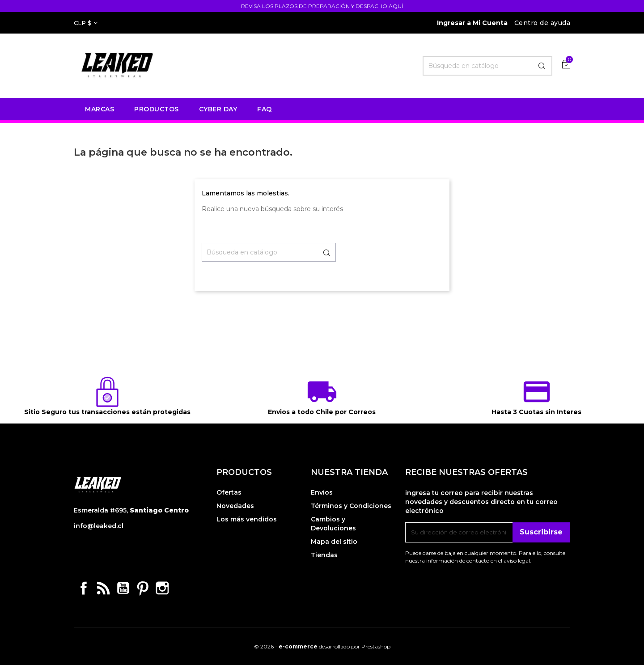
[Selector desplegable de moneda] (86, 23)
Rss (103, 588)
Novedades (235, 506)
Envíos (322, 492)
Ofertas (229, 492)
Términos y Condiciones (351, 506)
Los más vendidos (247, 519)
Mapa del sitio (334, 542)
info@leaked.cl (99, 526)
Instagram (162, 588)
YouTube (123, 588)
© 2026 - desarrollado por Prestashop (322, 646)
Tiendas (324, 555)
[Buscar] (487, 66)
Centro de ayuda (542, 23)
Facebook (84, 588)
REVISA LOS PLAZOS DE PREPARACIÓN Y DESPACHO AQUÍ (322, 6)
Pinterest (143, 588)
